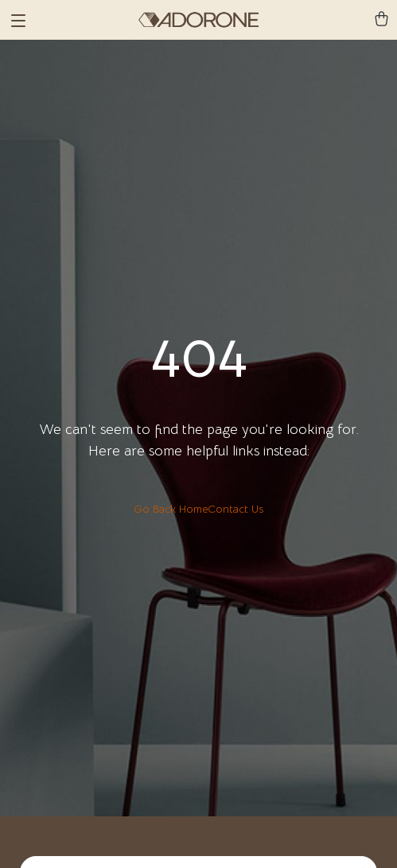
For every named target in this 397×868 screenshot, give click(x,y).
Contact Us (235, 509)
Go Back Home (171, 509)
